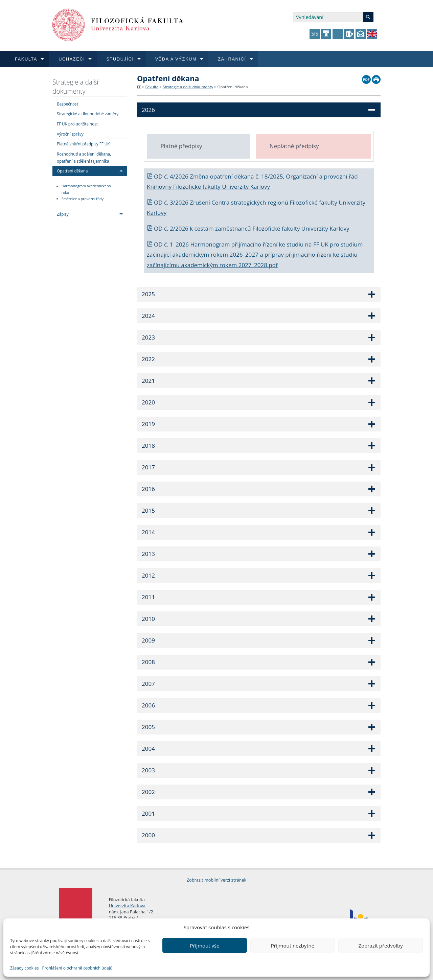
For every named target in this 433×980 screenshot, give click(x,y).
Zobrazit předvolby (380, 946)
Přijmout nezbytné (293, 946)
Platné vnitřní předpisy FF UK (83, 144)
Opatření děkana (72, 171)
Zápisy (63, 214)
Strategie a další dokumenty (75, 87)
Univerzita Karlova (127, 906)
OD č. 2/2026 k (171, 228)
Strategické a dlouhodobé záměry (88, 114)
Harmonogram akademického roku (86, 190)
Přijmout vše (204, 946)
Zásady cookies (24, 968)
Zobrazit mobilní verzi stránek (217, 880)
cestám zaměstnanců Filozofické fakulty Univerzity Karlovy (272, 228)
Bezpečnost (67, 104)
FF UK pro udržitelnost (77, 124)
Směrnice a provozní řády (83, 199)
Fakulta (152, 87)
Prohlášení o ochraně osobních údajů (77, 968)
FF (139, 87)
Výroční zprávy (70, 134)
